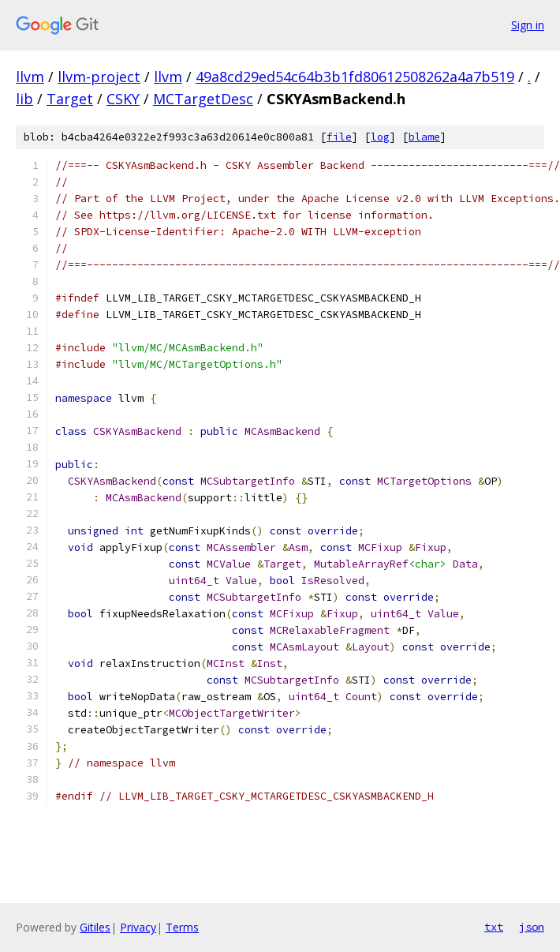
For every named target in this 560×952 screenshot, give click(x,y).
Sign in (528, 25)
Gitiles (95, 927)
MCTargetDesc (203, 99)
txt (494, 927)
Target (70, 99)
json (532, 927)
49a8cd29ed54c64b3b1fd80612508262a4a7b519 (355, 77)
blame (424, 137)
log (380, 137)
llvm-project (99, 77)
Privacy (138, 927)
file (339, 137)
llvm (30, 77)
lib (24, 99)
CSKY (123, 99)
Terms (182, 927)
